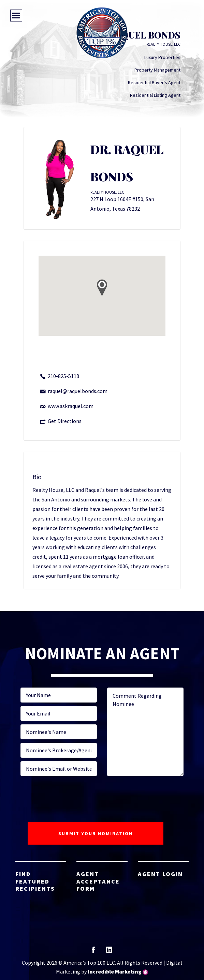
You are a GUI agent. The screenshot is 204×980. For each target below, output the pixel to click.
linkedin (109, 952)
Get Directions (65, 421)
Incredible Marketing (115, 971)
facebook (93, 952)
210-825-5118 (63, 376)
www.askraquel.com (71, 406)
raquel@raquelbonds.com (78, 391)
